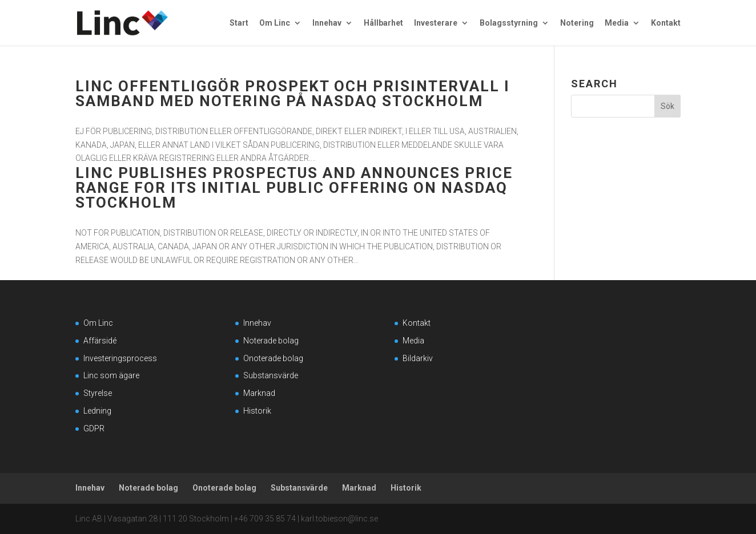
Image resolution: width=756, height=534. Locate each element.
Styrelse (98, 393)
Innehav (327, 23)
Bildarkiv (418, 358)
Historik (257, 411)
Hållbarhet (383, 23)
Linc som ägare (111, 375)
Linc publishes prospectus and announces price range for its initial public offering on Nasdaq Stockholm (294, 188)
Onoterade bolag (273, 358)
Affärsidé (100, 341)
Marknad (259, 393)
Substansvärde (271, 375)
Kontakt (666, 23)
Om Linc (275, 23)
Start (239, 23)
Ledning (97, 411)
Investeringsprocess (120, 358)
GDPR (94, 428)
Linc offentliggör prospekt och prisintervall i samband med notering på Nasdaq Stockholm (293, 94)
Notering (577, 23)
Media (617, 23)
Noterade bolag (271, 341)
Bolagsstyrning (509, 23)
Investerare (436, 23)
